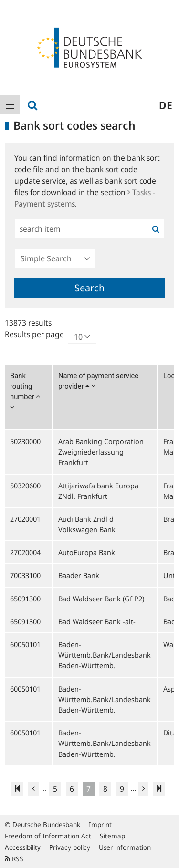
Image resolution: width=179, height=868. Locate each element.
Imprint (100, 824)
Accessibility (23, 847)
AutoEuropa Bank (87, 552)
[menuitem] (10, 105)
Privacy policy (70, 847)
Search (89, 288)
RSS (14, 859)
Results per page (34, 334)
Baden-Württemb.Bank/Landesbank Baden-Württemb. (105, 655)
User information (125, 847)
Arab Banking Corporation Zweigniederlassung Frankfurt (101, 452)
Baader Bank (79, 575)
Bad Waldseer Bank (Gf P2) (101, 599)
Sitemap (112, 836)
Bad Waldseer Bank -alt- (97, 621)
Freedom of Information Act (48, 836)
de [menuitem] (166, 105)
